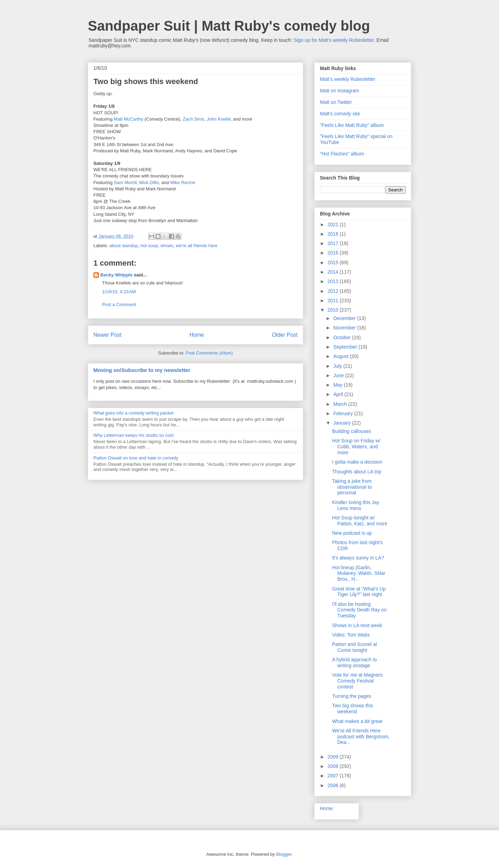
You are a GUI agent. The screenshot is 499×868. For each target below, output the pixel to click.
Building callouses (352, 431)
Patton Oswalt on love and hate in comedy (136, 458)
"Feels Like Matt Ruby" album (352, 125)
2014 (334, 272)
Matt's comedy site (340, 114)
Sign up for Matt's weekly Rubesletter (334, 40)
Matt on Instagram (340, 91)
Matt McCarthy (129, 119)
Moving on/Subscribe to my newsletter (142, 370)
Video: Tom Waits (351, 635)
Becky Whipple (116, 275)
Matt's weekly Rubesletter (348, 79)
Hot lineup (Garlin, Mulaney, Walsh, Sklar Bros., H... (359, 573)
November (345, 328)
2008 (334, 766)
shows (167, 246)
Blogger (284, 854)
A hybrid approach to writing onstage (354, 663)
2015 (334, 262)
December (345, 318)
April (339, 394)
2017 (334, 243)
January (343, 423)
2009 (334, 757)
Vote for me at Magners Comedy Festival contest (358, 681)
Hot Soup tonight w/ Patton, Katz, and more (360, 521)
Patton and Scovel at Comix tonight (355, 647)
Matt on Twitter (336, 102)
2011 (334, 300)
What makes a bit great (357, 721)
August (341, 356)
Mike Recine (183, 182)
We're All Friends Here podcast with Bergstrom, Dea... (361, 737)
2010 (334, 310)
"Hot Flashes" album (342, 154)
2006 (334, 785)
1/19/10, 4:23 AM (119, 292)
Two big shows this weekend (353, 709)
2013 (334, 281)
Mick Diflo (149, 182)
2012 (334, 291)
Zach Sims (193, 119)
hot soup (149, 246)
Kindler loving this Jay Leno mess (356, 505)
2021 (334, 224)
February (344, 413)
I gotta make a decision (357, 462)
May (338, 385)
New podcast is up (352, 533)
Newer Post (108, 335)
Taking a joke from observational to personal (352, 487)
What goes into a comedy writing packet (133, 413)
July (338, 366)
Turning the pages (352, 696)
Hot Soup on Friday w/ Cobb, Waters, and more (356, 447)
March (341, 404)
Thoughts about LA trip (357, 472)
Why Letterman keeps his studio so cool (133, 435)
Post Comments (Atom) (209, 353)
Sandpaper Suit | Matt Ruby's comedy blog (229, 26)
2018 (334, 234)
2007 (334, 776)
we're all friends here (197, 246)
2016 (334, 253)
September (346, 347)
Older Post (285, 335)
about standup (124, 246)
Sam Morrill (125, 182)
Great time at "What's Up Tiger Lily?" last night (359, 592)
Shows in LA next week (357, 625)
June (339, 375)
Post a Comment (119, 304)
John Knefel (219, 119)
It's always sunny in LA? (358, 558)
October (343, 337)
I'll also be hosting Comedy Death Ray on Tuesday (359, 610)
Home (197, 335)
